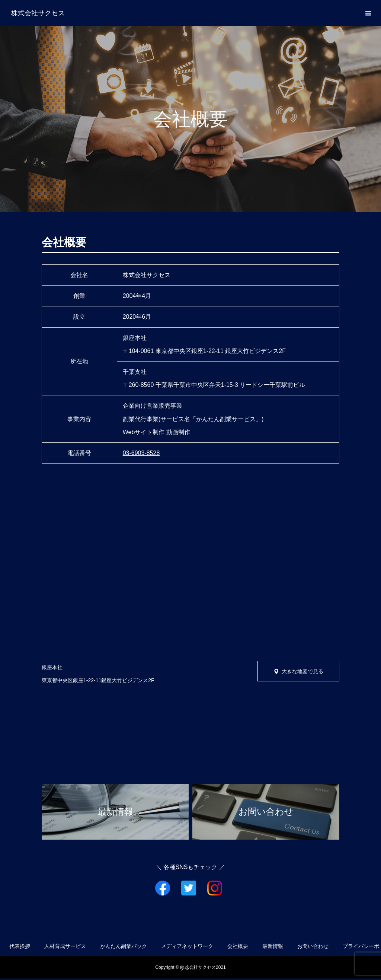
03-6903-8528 (141, 453)
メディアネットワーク (187, 946)
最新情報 (273, 946)
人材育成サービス (65, 946)
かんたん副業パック (124, 946)
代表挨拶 (20, 946)
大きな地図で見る (302, 671)
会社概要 (238, 946)
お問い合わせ (313, 946)
